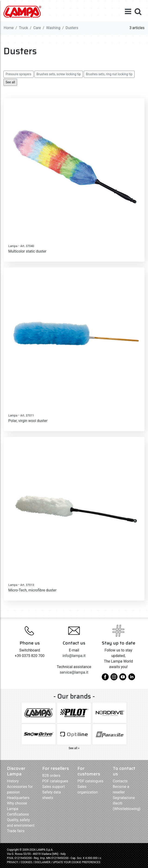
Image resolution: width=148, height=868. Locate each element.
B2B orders (51, 776)
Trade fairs (16, 831)
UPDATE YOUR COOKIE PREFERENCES (76, 862)
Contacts (120, 781)
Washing (53, 28)
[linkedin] (132, 679)
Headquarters (18, 798)
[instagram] (114, 679)
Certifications (18, 814)
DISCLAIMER (43, 862)
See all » (74, 748)
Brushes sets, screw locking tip (59, 74)
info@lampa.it (74, 656)
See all (10, 82)
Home (9, 28)
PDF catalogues (55, 781)
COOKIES (26, 862)
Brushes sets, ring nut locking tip (109, 74)
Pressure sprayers (18, 74)
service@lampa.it (74, 672)
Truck (24, 28)
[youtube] (123, 679)
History (13, 781)
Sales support (54, 787)
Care (37, 28)
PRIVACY (12, 862)
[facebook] (105, 679)
